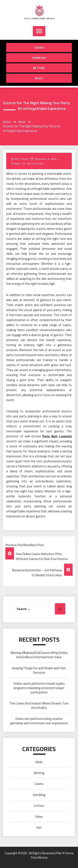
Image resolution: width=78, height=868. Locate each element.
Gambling (39, 58)
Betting (39, 68)
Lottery (39, 806)
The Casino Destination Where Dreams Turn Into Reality (39, 705)
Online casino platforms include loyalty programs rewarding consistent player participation (39, 688)
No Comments (35, 163)
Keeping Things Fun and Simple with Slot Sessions (39, 670)
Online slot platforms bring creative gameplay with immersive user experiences (39, 721)
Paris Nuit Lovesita (57, 436)
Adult (39, 78)
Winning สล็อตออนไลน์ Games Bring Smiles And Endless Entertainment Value (39, 655)
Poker (39, 817)
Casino (39, 47)
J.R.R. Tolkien (21, 159)
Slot (39, 827)
